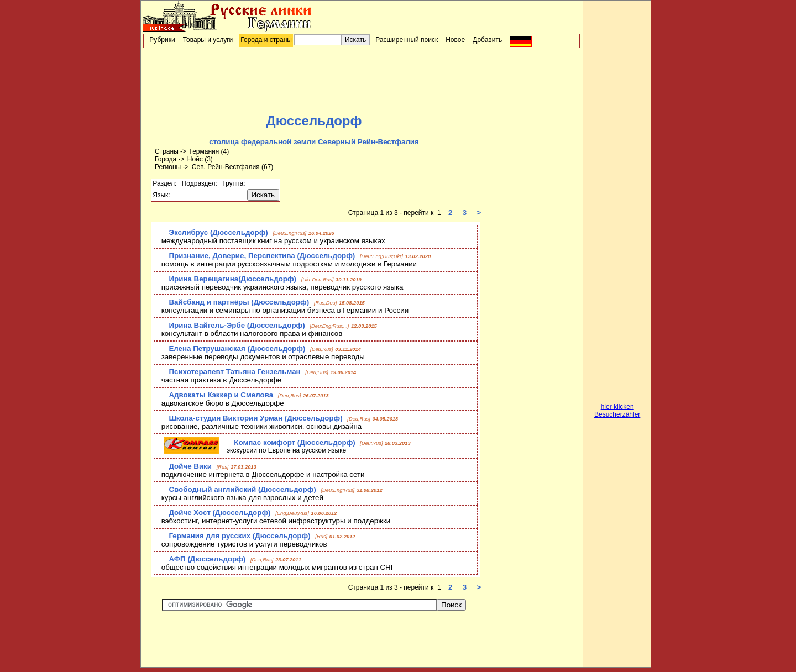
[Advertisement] (362, 81)
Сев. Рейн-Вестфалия (226, 167)
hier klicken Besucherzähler (617, 411)
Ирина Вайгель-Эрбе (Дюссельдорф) (237, 325)
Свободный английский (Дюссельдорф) (242, 489)
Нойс (195, 159)
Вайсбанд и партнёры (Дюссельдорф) (239, 302)
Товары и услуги (208, 40)
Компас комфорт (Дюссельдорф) (294, 442)
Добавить (487, 40)
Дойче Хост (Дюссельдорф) (219, 513)
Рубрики (162, 40)
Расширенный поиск (407, 40)
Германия (204, 151)
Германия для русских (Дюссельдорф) (239, 536)
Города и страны (266, 40)
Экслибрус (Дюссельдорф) (218, 232)
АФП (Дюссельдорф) (207, 559)
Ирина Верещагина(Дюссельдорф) (232, 279)
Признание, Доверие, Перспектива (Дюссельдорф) (262, 256)
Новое (455, 40)
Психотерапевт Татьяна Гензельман (234, 372)
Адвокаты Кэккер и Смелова (221, 395)
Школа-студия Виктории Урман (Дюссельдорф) (255, 418)
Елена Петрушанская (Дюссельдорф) (237, 348)
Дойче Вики (190, 466)
